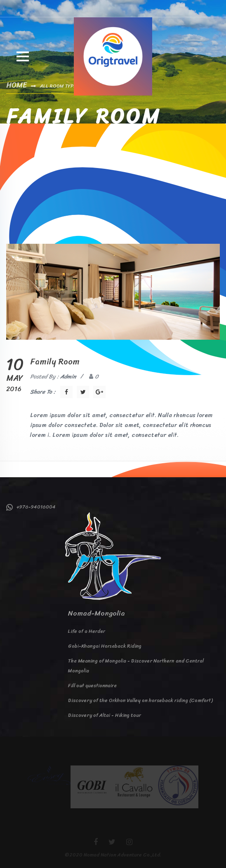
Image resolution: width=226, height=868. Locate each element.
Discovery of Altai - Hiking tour (105, 715)
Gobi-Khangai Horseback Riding (105, 646)
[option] (49, 775)
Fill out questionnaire (92, 686)
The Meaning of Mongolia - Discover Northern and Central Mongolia (136, 666)
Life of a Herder (87, 631)
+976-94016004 (31, 507)
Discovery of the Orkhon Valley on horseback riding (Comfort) (140, 700)
